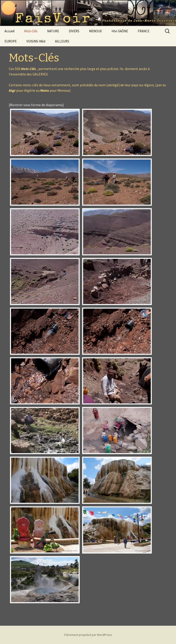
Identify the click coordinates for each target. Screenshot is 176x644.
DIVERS (74, 31)
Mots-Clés (31, 31)
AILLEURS (62, 41)
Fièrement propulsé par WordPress (88, 635)
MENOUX (95, 31)
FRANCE (144, 31)
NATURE (53, 31)
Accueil (9, 31)
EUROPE (11, 41)
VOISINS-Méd (36, 41)
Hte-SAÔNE (120, 31)
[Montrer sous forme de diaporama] (36, 105)
